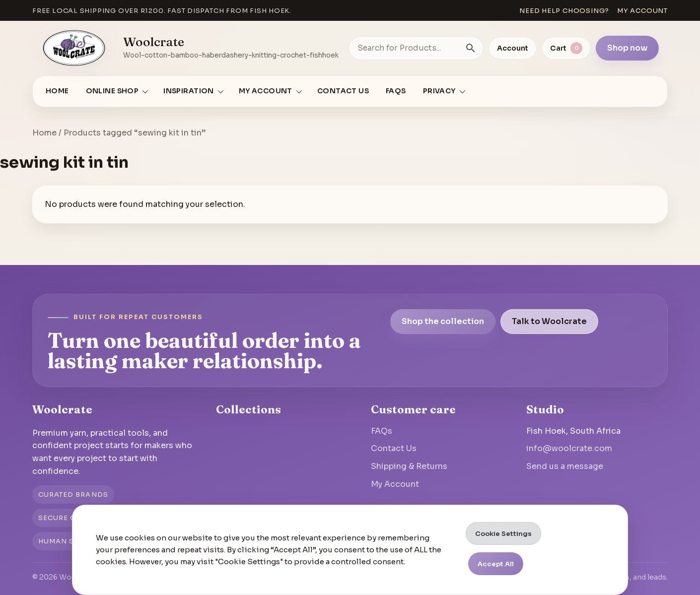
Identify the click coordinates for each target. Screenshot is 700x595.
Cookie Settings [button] (503, 534)
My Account (395, 484)
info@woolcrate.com (569, 448)
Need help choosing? (564, 11)
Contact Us (343, 91)
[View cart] (566, 48)
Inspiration (189, 91)
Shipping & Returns (409, 466)
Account (513, 48)
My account (642, 11)
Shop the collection (443, 321)
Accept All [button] (496, 564)
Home (57, 91)
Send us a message (565, 466)
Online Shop (112, 91)
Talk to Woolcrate (549, 321)
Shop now (627, 48)
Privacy (439, 91)
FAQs (396, 91)
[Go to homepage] (74, 48)
